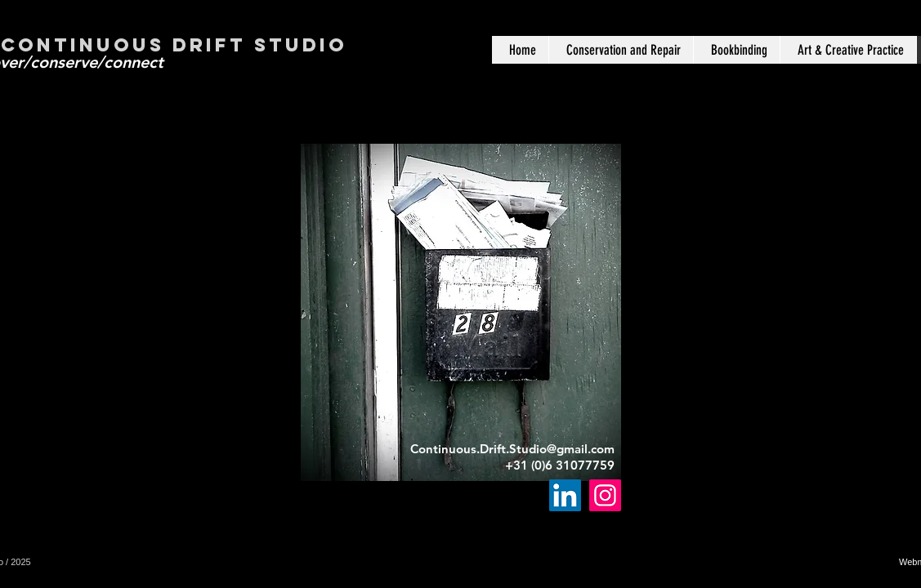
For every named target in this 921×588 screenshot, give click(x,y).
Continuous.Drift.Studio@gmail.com (512, 449)
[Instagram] (605, 495)
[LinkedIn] (565, 495)
